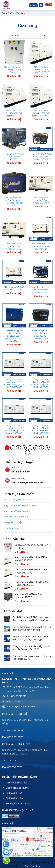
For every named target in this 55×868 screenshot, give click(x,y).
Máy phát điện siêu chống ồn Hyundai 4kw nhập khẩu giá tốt (14, 201)
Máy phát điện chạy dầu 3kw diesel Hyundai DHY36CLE (41, 290)
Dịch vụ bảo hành (15, 798)
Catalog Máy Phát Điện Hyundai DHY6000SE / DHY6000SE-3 (41, 335)
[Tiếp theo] (28, 453)
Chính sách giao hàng (17, 788)
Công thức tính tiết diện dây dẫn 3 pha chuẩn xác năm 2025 (31, 648)
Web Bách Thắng (33, 866)
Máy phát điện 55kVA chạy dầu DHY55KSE (14, 288)
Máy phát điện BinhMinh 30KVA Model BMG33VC (41, 70)
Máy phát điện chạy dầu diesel (20, 505)
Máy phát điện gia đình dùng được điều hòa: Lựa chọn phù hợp (31, 638)
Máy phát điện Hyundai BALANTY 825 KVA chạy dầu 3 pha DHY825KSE (14, 429)
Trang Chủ (7, 13)
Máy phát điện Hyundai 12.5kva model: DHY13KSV (14, 246)
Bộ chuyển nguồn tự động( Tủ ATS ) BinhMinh (14, 70)
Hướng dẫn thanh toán (18, 803)
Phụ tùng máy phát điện (16, 517)
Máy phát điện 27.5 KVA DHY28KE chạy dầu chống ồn (41, 246)
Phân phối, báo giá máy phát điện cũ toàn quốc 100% (32, 657)
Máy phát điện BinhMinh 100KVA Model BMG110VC (14, 113)
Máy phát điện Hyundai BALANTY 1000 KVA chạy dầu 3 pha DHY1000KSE (14, 383)
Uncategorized (11, 528)
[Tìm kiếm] (41, 5)
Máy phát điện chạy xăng (17, 511)
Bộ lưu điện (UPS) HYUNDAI (18, 500)
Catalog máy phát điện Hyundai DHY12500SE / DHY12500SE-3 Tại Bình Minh (14, 336)
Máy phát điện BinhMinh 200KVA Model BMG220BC (41, 113)
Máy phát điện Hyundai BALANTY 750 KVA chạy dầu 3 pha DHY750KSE (41, 429)
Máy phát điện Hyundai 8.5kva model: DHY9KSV (41, 200)
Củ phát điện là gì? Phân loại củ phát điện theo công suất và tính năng (32, 619)
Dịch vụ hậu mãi (14, 793)
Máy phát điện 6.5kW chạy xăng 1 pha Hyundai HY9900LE (41, 157)
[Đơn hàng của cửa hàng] (27, 36)
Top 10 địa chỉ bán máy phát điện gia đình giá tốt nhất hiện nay (32, 628)
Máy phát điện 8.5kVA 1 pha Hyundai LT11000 (14, 157)
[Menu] (33, 5)
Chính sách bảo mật (16, 783)
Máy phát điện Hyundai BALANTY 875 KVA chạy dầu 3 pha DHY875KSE (41, 383)
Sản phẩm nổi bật (13, 522)
